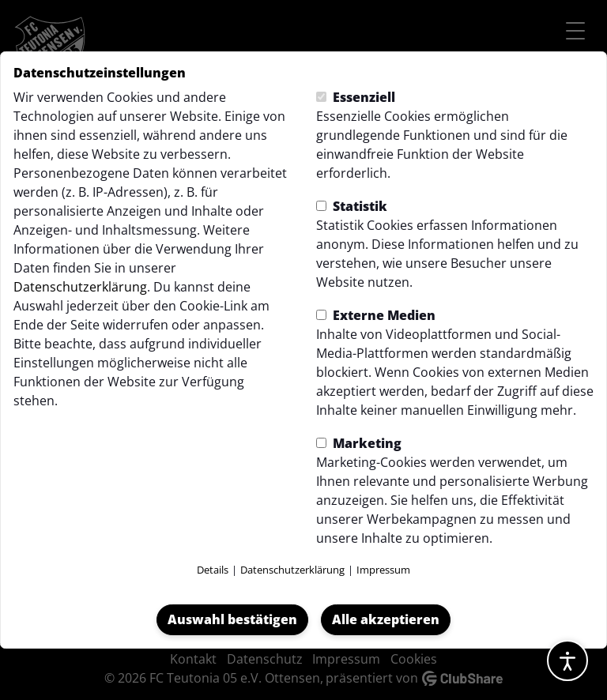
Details (213, 570)
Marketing (359, 443)
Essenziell (356, 97)
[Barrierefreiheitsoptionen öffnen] (567, 660)
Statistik (352, 206)
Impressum (383, 570)
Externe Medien (376, 315)
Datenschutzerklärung (80, 287)
